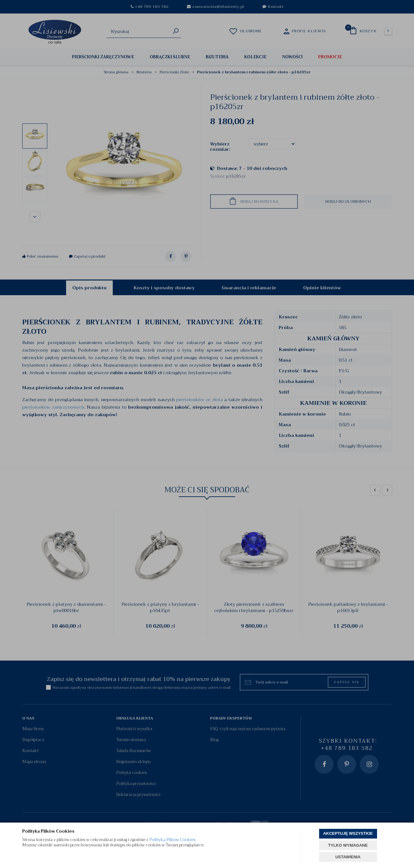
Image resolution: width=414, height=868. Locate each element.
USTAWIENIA (348, 857)
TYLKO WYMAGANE (348, 845)
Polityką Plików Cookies (172, 840)
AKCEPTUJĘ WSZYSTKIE (348, 833)
